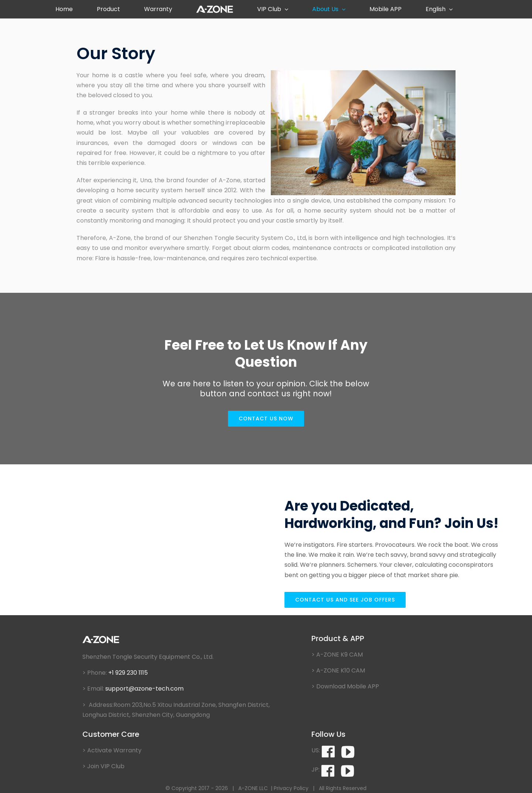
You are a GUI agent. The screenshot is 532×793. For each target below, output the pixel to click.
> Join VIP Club (103, 766)
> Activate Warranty (112, 750)
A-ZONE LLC (253, 788)
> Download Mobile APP (345, 686)
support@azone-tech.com (145, 689)
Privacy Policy (291, 788)
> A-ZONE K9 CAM (337, 655)
